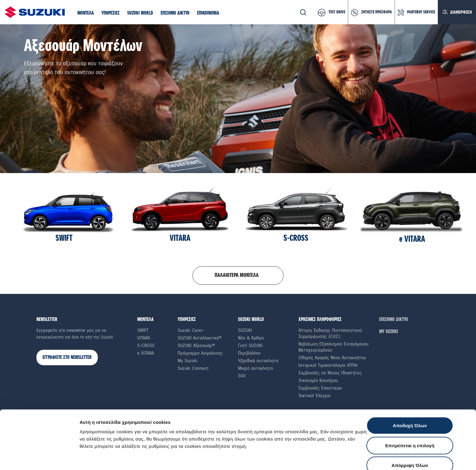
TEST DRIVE (337, 12)
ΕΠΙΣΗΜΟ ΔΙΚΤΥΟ (394, 320)
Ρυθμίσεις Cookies (355, 458)
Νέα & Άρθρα (251, 338)
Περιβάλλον (249, 353)
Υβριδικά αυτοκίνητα (258, 361)
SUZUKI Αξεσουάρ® (196, 346)
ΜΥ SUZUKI (389, 332)
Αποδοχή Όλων (410, 390)
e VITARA (146, 353)
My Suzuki (188, 361)
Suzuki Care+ (191, 330)
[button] (86, 13)
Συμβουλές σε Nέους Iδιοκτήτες (330, 373)
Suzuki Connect (193, 368)
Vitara (144, 338)
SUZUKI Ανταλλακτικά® (200, 338)
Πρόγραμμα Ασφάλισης (200, 353)
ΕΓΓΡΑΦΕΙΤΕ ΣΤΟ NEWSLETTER (67, 358)
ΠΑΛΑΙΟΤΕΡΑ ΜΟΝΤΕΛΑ (237, 275)
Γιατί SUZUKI (250, 346)
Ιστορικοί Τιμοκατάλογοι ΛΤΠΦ (328, 365)
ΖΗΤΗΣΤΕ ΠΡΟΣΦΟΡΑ (377, 12)
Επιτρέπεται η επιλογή (410, 410)
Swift (143, 330)
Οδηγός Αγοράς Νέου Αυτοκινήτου (332, 358)
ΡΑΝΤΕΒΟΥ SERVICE (421, 12)
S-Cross (146, 346)
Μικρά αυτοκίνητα (255, 368)
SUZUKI (245, 330)
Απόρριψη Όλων (410, 430)
